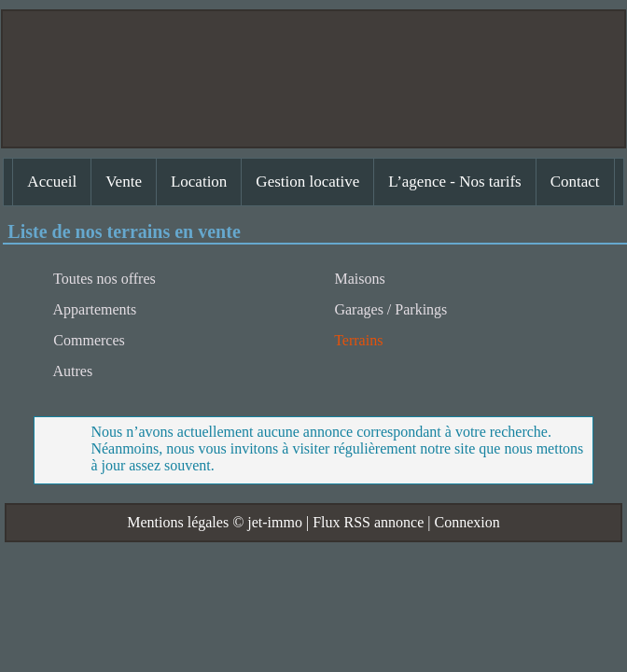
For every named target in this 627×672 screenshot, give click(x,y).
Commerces (87, 340)
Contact (575, 182)
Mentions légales (178, 522)
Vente (124, 182)
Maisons (357, 279)
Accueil (52, 182)
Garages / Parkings (389, 309)
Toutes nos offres (102, 279)
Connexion (467, 522)
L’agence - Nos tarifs (454, 182)
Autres (71, 371)
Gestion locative (307, 182)
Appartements (93, 309)
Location (199, 182)
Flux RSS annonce (368, 522)
